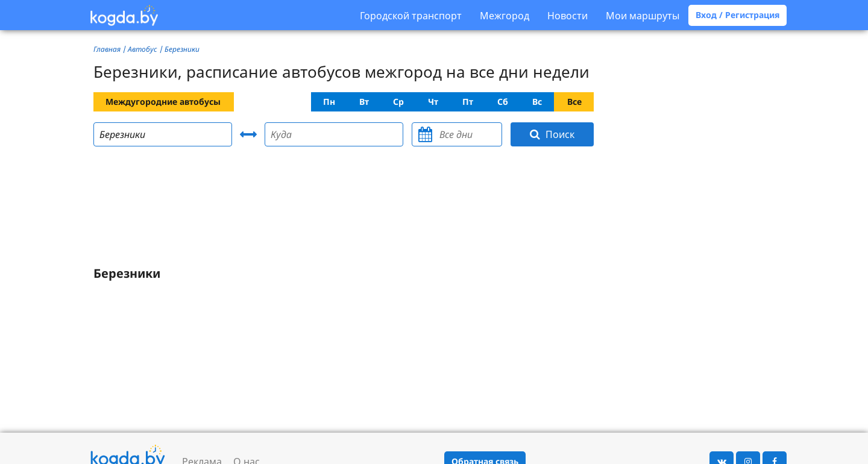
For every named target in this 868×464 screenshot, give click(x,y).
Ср (398, 102)
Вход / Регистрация (737, 15)
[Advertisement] (344, 208)
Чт (433, 102)
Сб (503, 102)
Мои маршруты (643, 16)
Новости (568, 16)
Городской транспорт (411, 16)
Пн (329, 102)
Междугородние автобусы (163, 102)
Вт (364, 102)
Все (574, 102)
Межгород (505, 16)
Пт (468, 102)
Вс (537, 102)
